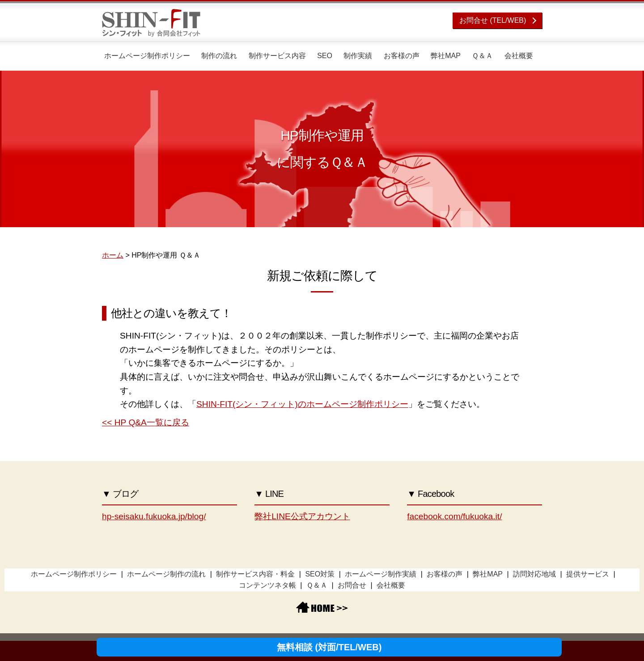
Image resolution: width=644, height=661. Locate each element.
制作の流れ (219, 56)
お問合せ (352, 585)
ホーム (113, 255)
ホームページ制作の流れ (166, 574)
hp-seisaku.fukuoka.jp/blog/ (154, 516)
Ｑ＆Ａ (482, 56)
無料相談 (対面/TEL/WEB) (329, 647)
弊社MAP (446, 56)
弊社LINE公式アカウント (302, 516)
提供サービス (588, 574)
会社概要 (519, 56)
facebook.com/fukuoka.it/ (454, 516)
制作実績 (358, 56)
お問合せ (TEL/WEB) (493, 20)
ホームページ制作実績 (381, 574)
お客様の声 (402, 56)
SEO (325, 56)
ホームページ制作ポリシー (147, 56)
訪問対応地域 (534, 574)
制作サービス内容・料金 (255, 574)
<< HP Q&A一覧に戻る (146, 422)
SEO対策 (320, 574)
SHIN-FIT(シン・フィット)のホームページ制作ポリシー (302, 404)
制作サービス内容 (277, 56)
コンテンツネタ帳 (267, 585)
